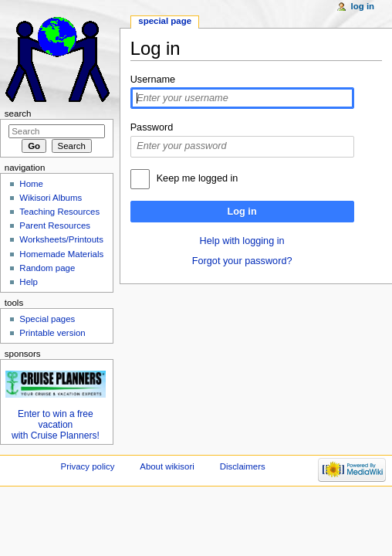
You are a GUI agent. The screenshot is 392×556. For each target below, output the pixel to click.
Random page (47, 268)
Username (153, 80)
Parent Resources (55, 225)
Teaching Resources (59, 212)
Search (18, 114)
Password (152, 127)
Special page (165, 21)
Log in (242, 212)
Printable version (52, 333)
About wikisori (167, 466)
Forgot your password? (242, 261)
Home (31, 184)
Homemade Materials (61, 254)
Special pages (47, 319)
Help (29, 282)
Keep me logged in (198, 178)
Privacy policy (88, 466)
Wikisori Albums (51, 198)
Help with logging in (242, 241)
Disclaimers (243, 466)
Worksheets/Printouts (61, 239)
